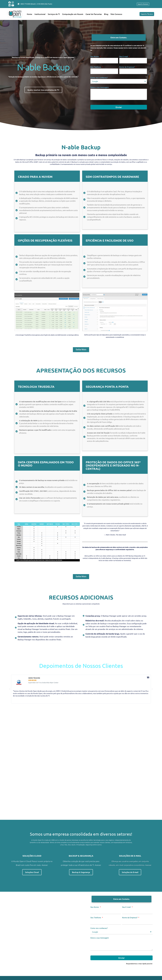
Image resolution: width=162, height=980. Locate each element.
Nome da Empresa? (127, 67)
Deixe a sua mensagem (100, 87)
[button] (10, 693)
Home (29, 14)
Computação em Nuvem (73, 14)
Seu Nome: (95, 57)
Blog (106, 14)
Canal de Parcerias (94, 14)
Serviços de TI (54, 14)
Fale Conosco (116, 14)
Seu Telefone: (96, 67)
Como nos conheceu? (99, 78)
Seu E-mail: (124, 57)
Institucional (40, 14)
